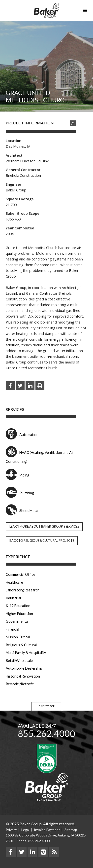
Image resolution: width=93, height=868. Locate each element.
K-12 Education (18, 606)
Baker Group (47, 10)
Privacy (11, 830)
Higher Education (19, 614)
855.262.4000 (46, 734)
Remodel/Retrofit (20, 684)
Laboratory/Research (23, 590)
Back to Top (47, 706)
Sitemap (71, 830)
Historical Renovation (23, 676)
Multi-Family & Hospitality (26, 653)
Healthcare (14, 582)
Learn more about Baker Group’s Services (44, 526)
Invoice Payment (47, 830)
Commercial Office (20, 574)
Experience (18, 557)
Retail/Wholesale (19, 661)
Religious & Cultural (21, 645)
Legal (25, 830)
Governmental (17, 621)
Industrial (13, 598)
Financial (12, 629)
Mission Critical (18, 637)
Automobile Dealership (24, 668)
